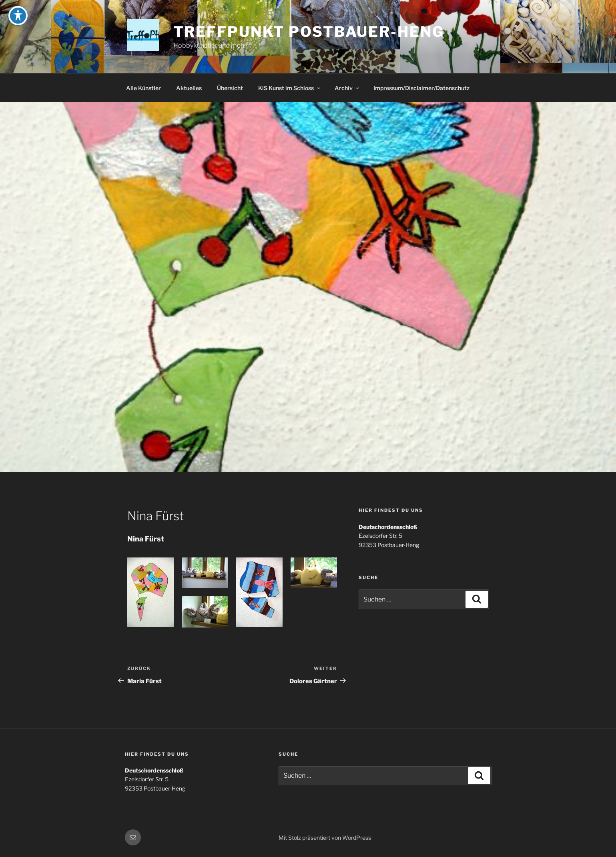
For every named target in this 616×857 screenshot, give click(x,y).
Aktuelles (189, 88)
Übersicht (230, 88)
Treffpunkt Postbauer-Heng (309, 32)
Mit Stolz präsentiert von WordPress (325, 838)
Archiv (347, 88)
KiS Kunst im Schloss (290, 88)
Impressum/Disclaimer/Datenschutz (421, 88)
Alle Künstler (143, 88)
